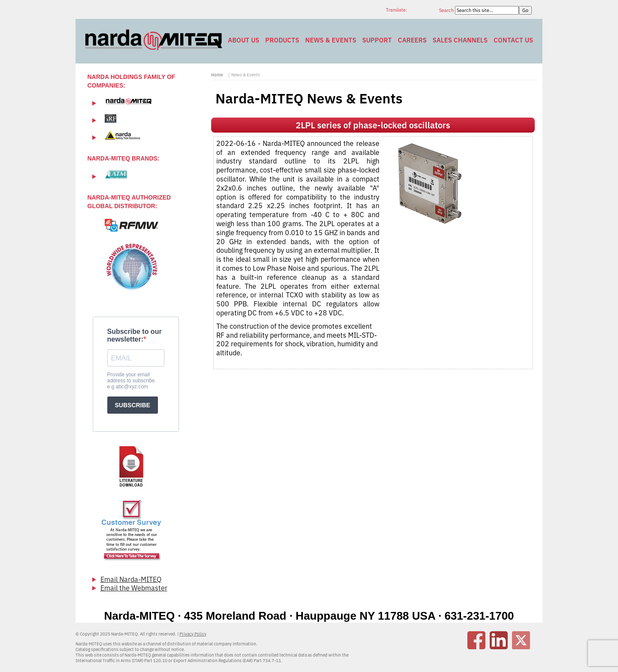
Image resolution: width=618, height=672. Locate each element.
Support (377, 40)
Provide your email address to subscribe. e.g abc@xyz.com (132, 381)
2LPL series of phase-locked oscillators (373, 125)
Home (217, 75)
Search (447, 10)
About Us (244, 40)
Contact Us (513, 40)
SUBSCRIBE (133, 405)
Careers (412, 40)
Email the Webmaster (134, 588)
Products (282, 40)
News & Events (331, 40)
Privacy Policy (193, 634)
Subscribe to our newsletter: (135, 335)
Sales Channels (460, 40)
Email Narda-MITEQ (131, 579)
